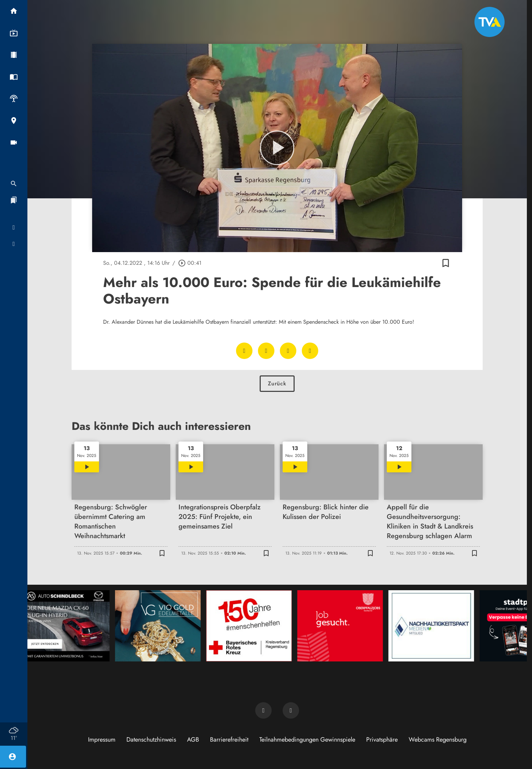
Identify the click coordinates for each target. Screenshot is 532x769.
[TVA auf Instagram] (291, 710)
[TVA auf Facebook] (263, 710)
